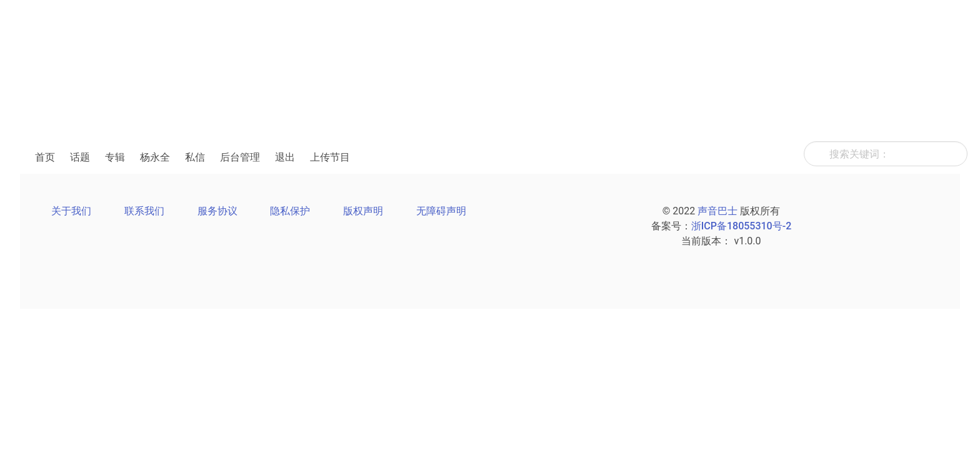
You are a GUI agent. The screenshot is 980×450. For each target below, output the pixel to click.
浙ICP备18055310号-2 (741, 226)
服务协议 (217, 211)
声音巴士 (717, 211)
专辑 (115, 157)
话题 (80, 157)
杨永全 (155, 157)
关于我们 (71, 211)
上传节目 (330, 157)
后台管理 (240, 157)
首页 (45, 157)
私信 (195, 157)
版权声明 (363, 211)
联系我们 (144, 211)
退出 (285, 157)
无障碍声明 (441, 211)
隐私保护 (290, 211)
